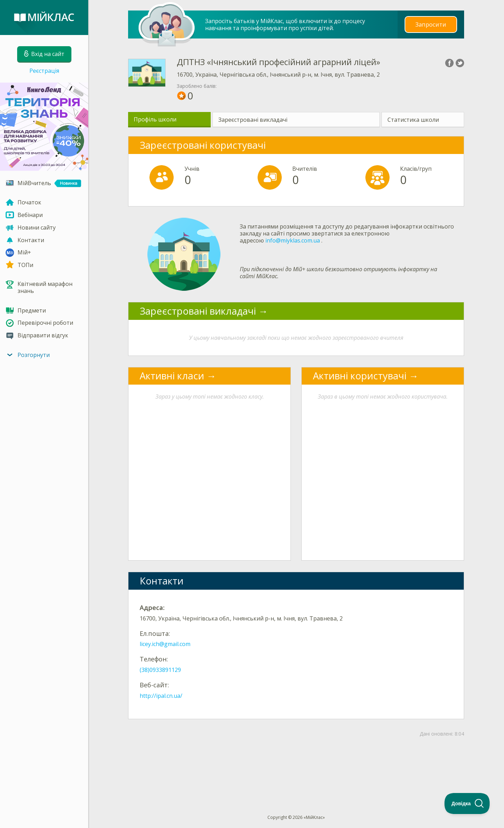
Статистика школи (413, 120)
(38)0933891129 (160, 670)
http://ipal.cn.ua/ (161, 696)
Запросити (431, 24)
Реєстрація (44, 71)
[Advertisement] (296, 764)
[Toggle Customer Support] (467, 804)
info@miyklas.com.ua (293, 240)
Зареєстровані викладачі (253, 120)
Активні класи (172, 376)
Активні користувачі (360, 376)
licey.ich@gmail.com (165, 644)
